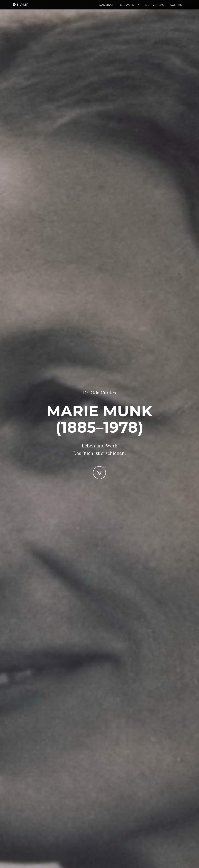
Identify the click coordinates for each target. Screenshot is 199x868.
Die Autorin (130, 8)
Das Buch (107, 8)
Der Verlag (155, 8)
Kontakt (177, 8)
